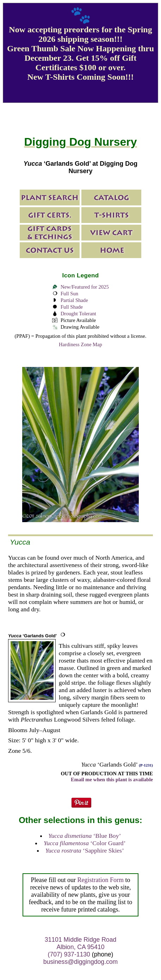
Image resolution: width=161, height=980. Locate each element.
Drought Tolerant (78, 314)
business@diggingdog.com (81, 962)
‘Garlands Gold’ (32, 636)
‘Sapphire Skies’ (85, 850)
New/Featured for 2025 (85, 287)
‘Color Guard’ (85, 843)
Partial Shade (74, 300)
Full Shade (72, 307)
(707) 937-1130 (69, 954)
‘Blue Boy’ (85, 836)
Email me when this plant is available (112, 780)
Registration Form (100, 880)
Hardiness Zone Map (80, 344)
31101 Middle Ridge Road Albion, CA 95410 (80, 943)
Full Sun (69, 294)
